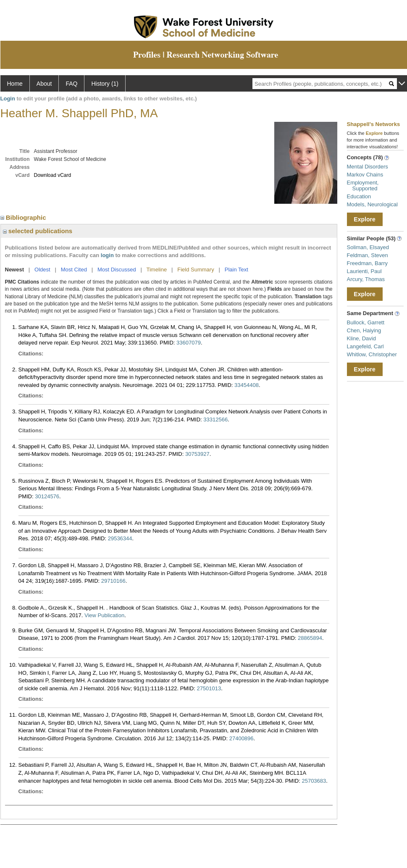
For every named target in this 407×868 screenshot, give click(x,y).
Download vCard (53, 175)
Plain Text (236, 270)
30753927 (197, 454)
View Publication (104, 615)
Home (15, 84)
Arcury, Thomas (366, 279)
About (44, 84)
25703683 (314, 781)
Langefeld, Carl (365, 346)
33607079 (189, 343)
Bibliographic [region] (24, 217)
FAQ (71, 84)
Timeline (157, 270)
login (107, 255)
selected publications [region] (38, 231)
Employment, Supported (363, 185)
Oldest (42, 270)
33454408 (247, 385)
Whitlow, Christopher (372, 354)
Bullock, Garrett (366, 322)
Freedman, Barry (368, 263)
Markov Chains (365, 175)
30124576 (47, 496)
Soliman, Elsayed (368, 247)
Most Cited (74, 270)
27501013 (209, 688)
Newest (15, 270)
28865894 (310, 638)
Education (359, 196)
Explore (364, 219)
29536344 (120, 538)
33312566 (215, 420)
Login (8, 99)
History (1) (105, 84)
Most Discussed (117, 270)
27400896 (242, 738)
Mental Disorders (368, 167)
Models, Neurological (372, 204)
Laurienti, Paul (364, 271)
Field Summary (196, 270)
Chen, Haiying (364, 330)
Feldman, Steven (368, 255)
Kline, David (361, 338)
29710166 (113, 581)
